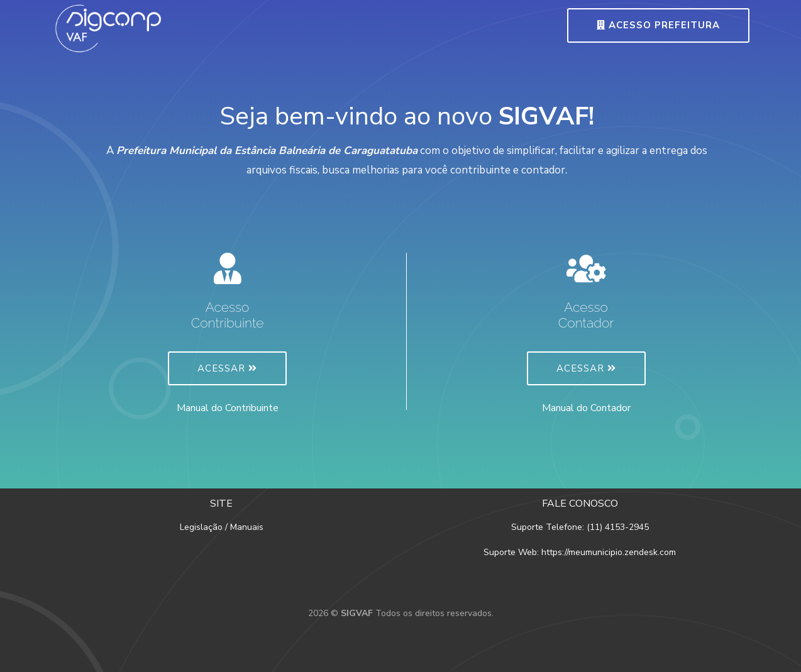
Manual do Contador (586, 408)
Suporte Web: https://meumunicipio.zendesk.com (580, 552)
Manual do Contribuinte (228, 408)
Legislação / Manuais (222, 527)
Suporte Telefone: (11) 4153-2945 (580, 527)
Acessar (227, 368)
